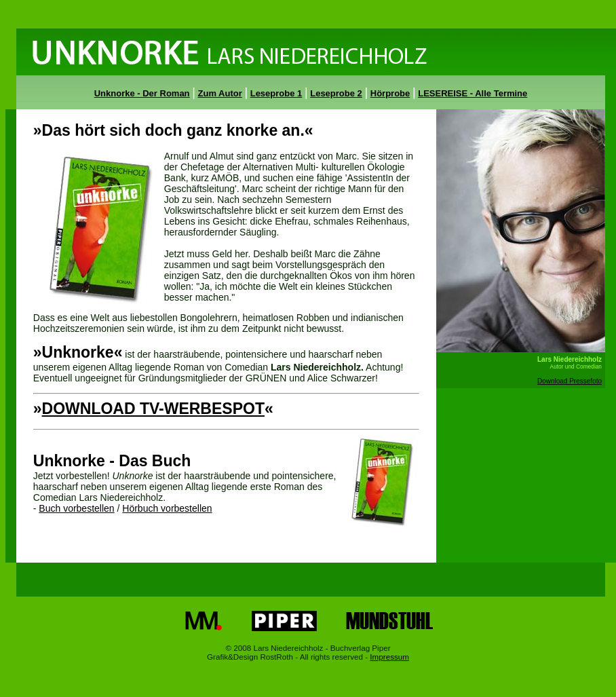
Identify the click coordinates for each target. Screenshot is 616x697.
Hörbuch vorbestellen (167, 508)
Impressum (389, 657)
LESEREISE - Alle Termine (473, 93)
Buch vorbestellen (76, 508)
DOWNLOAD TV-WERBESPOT (153, 409)
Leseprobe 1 (276, 93)
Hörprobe (390, 93)
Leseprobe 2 (336, 93)
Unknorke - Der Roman (142, 93)
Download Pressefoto (570, 381)
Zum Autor (220, 93)
